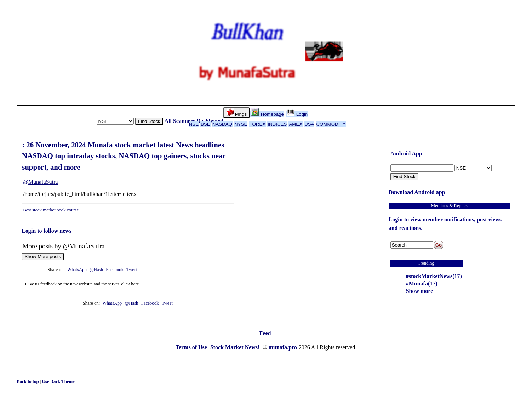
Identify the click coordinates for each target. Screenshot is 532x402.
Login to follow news (47, 231)
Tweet (132, 270)
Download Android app (417, 192)
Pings (237, 113)
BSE (205, 124)
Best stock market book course (51, 210)
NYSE (241, 124)
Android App (406, 154)
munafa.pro (283, 347)
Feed (265, 333)
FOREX (257, 124)
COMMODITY (331, 124)
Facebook (115, 270)
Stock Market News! (236, 347)
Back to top (28, 381)
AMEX (296, 124)
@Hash (97, 270)
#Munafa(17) (422, 284)
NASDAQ (222, 124)
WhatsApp (77, 270)
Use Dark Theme (58, 381)
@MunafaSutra (40, 182)
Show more (420, 291)
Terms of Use (192, 347)
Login (297, 114)
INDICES (277, 124)
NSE (194, 124)
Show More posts (43, 257)
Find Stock (149, 121)
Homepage (268, 114)
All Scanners (180, 121)
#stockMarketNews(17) (434, 276)
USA (309, 124)
